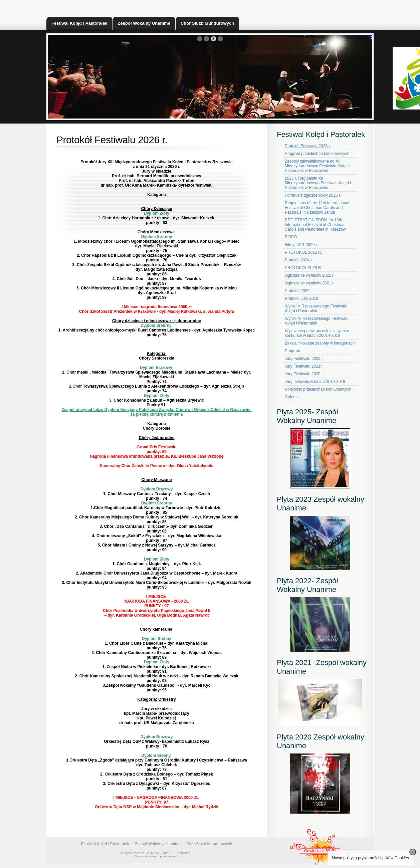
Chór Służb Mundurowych (207, 23)
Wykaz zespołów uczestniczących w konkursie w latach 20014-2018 (317, 333)
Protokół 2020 (297, 291)
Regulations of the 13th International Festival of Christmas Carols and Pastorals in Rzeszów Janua (317, 208)
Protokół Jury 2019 (301, 298)
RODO (291, 237)
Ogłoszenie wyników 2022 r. (310, 275)
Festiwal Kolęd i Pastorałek (79, 23)
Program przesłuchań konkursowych (317, 154)
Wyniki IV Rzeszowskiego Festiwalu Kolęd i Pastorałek (317, 321)
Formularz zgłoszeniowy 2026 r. (313, 195)
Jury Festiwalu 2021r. (304, 366)
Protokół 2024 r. (299, 260)
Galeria (291, 397)
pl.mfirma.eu (169, 856)
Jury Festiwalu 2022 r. (304, 359)
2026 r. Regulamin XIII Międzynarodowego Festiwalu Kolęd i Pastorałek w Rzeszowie (318, 183)
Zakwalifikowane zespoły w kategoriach (320, 343)
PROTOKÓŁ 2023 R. (303, 268)
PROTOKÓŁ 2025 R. (303, 252)
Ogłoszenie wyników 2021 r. (310, 283)
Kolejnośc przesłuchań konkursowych (318, 389)
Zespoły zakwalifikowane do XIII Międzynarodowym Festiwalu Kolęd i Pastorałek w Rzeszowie (317, 166)
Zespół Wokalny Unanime (144, 23)
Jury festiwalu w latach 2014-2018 (315, 382)
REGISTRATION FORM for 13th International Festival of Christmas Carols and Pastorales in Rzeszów (315, 225)
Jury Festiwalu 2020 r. (304, 374)
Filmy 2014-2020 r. (301, 245)
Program (292, 351)
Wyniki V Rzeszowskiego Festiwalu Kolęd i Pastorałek (316, 308)
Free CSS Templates (176, 853)
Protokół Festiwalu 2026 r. (308, 146)
